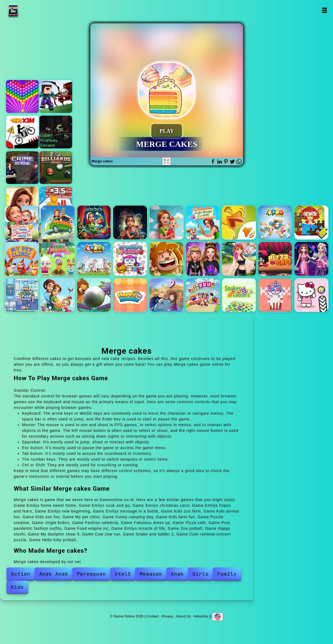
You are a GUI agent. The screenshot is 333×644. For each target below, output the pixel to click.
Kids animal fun (275, 223)
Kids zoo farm (239, 223)
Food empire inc (22, 295)
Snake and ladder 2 (239, 295)
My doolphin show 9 (166, 295)
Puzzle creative (130, 259)
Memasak (151, 574)
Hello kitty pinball (311, 295)
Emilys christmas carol (94, 223)
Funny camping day (58, 259)
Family (227, 574)
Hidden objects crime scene (22, 168)
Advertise (201, 616)
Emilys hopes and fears (130, 223)
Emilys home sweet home (22, 223)
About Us (183, 616)
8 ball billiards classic (56, 168)
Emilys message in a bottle (203, 223)
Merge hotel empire (22, 203)
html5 (123, 574)
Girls (201, 574)
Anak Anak (54, 574)
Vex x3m (22, 132)
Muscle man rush (56, 203)
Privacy (167, 616)
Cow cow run (203, 295)
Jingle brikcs (166, 259)
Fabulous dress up (239, 259)
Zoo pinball (94, 295)
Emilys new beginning (166, 223)
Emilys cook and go (58, 223)
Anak (177, 574)
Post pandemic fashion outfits (311, 259)
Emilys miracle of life (58, 295)
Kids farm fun (94, 259)
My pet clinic (22, 259)
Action (21, 574)
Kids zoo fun (311, 223)
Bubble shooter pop (22, 96)
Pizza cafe (275, 259)
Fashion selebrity (203, 259)
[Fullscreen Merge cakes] (166, 161)
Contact (152, 616)
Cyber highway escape (56, 132)
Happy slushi (130, 295)
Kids (17, 587)
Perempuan (91, 574)
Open (324, 10)
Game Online (30, 10)
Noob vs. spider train (56, 96)
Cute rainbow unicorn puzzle (275, 295)
